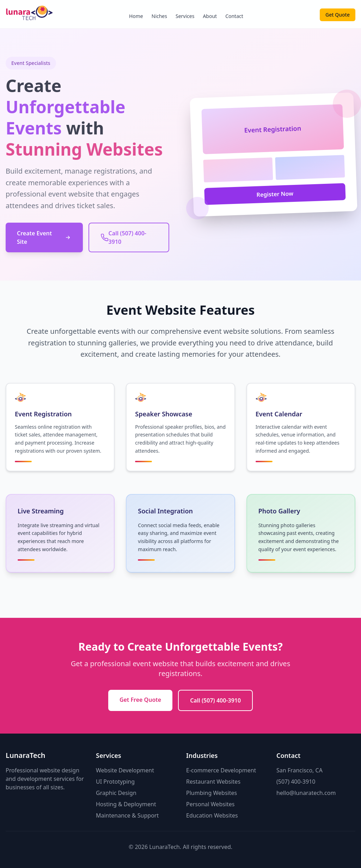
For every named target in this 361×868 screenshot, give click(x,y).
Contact (234, 16)
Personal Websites (210, 804)
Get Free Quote (140, 700)
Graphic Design (116, 793)
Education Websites (212, 815)
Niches (159, 16)
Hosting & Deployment (126, 804)
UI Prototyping (115, 782)
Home (136, 16)
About (210, 16)
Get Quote (338, 15)
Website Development (125, 770)
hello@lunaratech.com (306, 793)
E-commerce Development (221, 770)
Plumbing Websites (212, 793)
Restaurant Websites (213, 782)
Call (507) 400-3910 (215, 700)
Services (185, 16)
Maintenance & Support (127, 815)
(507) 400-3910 (296, 782)
